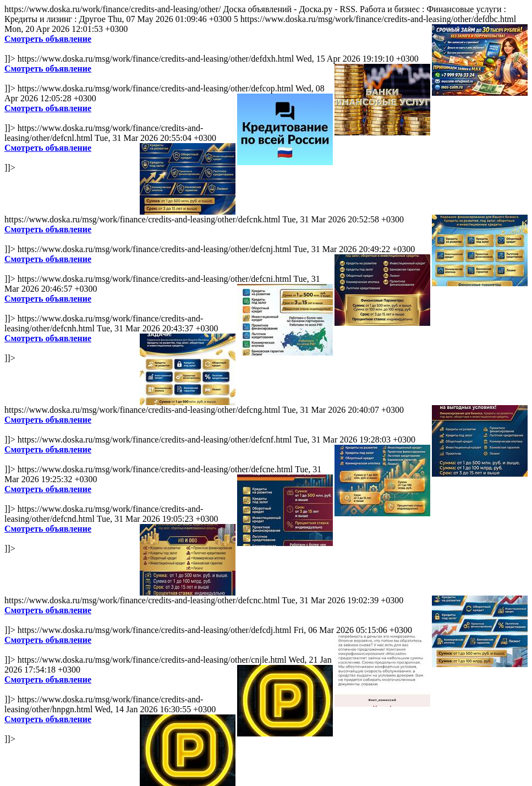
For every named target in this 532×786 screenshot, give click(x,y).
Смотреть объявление (48, 39)
